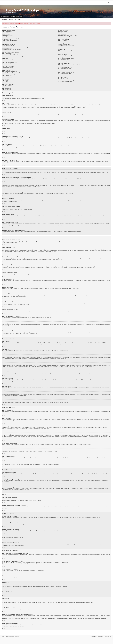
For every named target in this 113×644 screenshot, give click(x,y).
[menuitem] (3, 639)
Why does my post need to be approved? (10, 74)
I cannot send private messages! (64, 44)
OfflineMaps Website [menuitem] (15, 16)
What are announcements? (7, 86)
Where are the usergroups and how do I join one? (67, 35)
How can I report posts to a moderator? (10, 72)
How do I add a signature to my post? (9, 62)
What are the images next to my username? (11, 52)
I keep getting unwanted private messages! (66, 46)
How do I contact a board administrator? (65, 81)
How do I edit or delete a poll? (8, 66)
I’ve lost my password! (7, 39)
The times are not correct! (7, 48)
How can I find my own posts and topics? (65, 61)
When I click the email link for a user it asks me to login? (13, 56)
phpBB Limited (34, 602)
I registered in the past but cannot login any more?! (12, 38)
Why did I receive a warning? (8, 70)
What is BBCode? (6, 79)
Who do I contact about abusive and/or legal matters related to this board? (72, 80)
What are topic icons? (6, 90)
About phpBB (84, 602)
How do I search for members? (63, 60)
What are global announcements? (9, 84)
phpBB (11, 201)
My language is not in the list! (8, 51)
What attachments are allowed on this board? (66, 72)
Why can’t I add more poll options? (9, 65)
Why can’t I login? (6, 37)
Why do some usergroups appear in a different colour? (68, 38)
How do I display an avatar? (8, 54)
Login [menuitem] (110, 3)
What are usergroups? (62, 34)
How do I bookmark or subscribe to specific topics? (67, 66)
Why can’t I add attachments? (8, 69)
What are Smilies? (6, 82)
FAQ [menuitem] (21, 16)
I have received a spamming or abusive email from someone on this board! (72, 47)
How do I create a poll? (7, 64)
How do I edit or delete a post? (8, 61)
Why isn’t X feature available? (63, 79)
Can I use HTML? (6, 80)
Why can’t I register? (6, 34)
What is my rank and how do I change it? (10, 55)
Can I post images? (6, 83)
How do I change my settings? (8, 46)
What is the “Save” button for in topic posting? (11, 73)
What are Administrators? (62, 32)
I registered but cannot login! (8, 35)
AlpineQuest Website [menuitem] (5, 16)
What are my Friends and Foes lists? (65, 51)
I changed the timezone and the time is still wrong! (12, 50)
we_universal (5, 638)
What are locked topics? (7, 88)
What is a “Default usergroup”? (63, 39)
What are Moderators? (62, 33)
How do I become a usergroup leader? (65, 37)
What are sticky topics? (7, 87)
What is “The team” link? (62, 41)
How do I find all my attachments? (64, 74)
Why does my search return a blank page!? (66, 58)
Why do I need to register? (7, 32)
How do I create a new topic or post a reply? (11, 60)
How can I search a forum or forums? (65, 56)
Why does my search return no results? (65, 57)
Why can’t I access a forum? (8, 68)
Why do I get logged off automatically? (10, 41)
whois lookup (82, 616)
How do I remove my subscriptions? (64, 69)
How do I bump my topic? (7, 75)
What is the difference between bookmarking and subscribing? (70, 65)
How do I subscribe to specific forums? (65, 67)
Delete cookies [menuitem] (100, 637)
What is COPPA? (6, 33)
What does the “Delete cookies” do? (9, 42)
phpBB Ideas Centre (54, 609)
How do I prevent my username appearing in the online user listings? (15, 47)
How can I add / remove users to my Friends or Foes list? (69, 52)
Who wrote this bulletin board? (63, 77)
